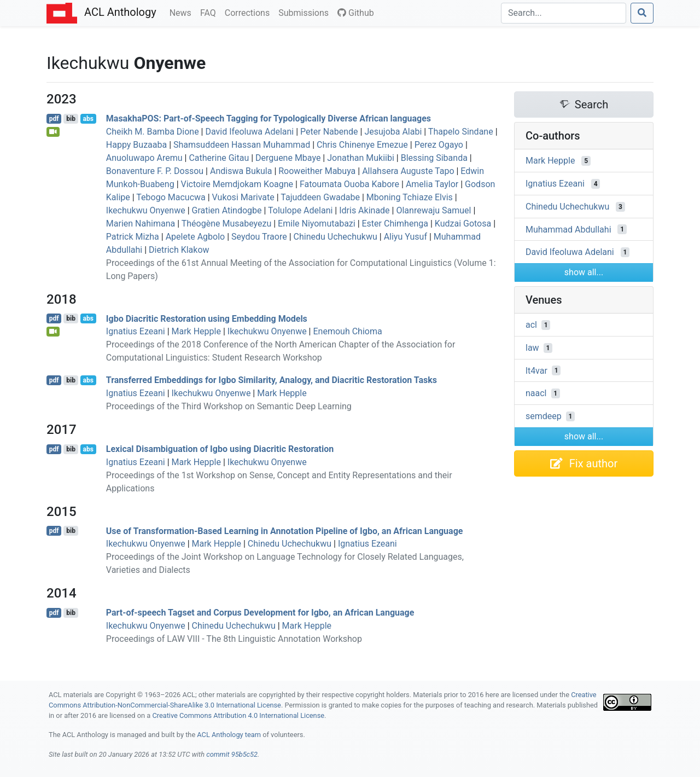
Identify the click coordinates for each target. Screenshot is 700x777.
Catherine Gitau (219, 158)
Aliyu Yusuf (406, 237)
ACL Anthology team (229, 735)
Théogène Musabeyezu (227, 224)
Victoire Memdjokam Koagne (237, 184)
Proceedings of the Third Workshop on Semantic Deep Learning (229, 406)
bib (71, 119)
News (183, 12)
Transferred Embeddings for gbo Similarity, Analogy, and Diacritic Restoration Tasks (272, 380)
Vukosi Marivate (243, 197)
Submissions (306, 12)
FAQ (210, 12)
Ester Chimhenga (395, 224)
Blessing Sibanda (434, 158)
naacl (536, 393)
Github (356, 13)
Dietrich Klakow (179, 250)
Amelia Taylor (432, 184)
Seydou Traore (259, 237)
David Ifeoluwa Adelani (249, 132)
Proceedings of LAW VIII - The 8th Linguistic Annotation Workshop (234, 639)
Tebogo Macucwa (171, 197)
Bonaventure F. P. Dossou (155, 171)
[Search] (564, 13)
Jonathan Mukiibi (361, 158)
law (532, 348)
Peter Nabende (329, 132)
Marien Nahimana (141, 224)
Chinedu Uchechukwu (336, 237)
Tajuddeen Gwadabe (320, 197)
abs (88, 119)
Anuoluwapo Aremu (144, 158)
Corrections (249, 12)
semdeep (544, 416)
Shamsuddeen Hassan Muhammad (242, 145)
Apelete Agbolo (196, 237)
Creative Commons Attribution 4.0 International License (238, 715)
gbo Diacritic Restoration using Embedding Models (207, 318)
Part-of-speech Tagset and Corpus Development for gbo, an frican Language (260, 613)
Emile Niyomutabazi (317, 224)
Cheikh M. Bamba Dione (153, 132)
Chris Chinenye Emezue (362, 145)
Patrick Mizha (133, 237)
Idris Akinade (364, 210)
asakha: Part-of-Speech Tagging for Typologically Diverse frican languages (269, 118)
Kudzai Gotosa (463, 224)
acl (531, 325)
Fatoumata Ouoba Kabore (349, 184)
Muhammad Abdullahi (568, 229)
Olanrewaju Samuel (433, 210)
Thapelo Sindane (461, 132)
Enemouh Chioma (347, 331)
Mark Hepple (196, 331)
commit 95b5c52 (232, 754)
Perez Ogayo (439, 145)
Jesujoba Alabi (393, 132)
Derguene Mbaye (288, 158)
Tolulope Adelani (300, 210)
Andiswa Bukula (241, 171)
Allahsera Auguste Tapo (408, 171)
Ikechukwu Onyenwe (146, 210)
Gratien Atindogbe (227, 210)
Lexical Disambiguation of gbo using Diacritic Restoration (220, 449)
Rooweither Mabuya (317, 171)
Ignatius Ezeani (136, 331)
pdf (54, 119)
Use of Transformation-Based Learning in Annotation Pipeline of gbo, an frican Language (285, 530)
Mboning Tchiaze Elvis (410, 197)
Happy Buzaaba (136, 145)
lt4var (536, 370)
